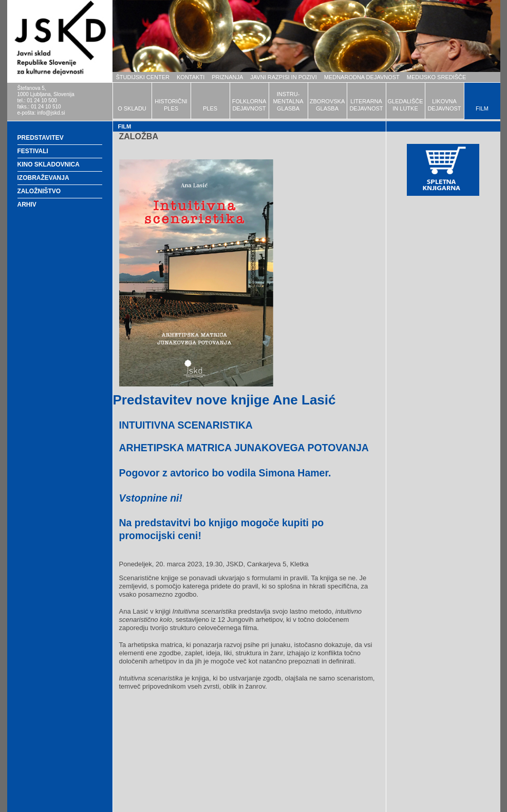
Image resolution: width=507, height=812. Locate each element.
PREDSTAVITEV (41, 138)
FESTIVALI (33, 151)
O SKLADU (132, 108)
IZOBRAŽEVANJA (43, 178)
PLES (210, 108)
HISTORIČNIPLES (171, 105)
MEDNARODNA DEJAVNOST (362, 77)
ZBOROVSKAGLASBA (327, 105)
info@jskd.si (51, 113)
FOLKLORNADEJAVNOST (249, 105)
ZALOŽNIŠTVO (39, 191)
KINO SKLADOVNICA (49, 164)
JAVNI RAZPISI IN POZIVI (283, 77)
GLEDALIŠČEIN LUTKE (405, 105)
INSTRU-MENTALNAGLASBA (288, 101)
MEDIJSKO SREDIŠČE (437, 77)
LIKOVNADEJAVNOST (444, 105)
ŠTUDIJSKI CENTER (143, 77)
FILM (482, 108)
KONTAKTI (191, 77)
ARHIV (27, 205)
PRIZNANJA (227, 77)
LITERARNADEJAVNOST (366, 105)
